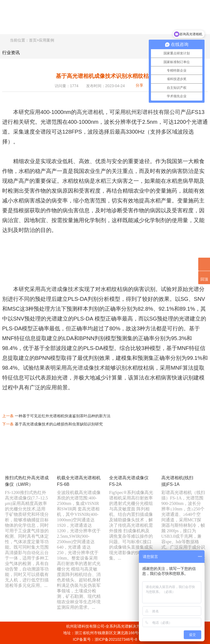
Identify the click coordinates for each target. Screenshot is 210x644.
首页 (33, 40)
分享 (139, 85)
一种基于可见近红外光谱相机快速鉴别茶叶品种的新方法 (63, 416)
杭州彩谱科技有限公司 (153, 112)
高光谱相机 (90, 112)
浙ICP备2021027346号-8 (116, 639)
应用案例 (46, 40)
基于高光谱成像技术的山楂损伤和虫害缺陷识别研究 (59, 424)
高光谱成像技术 (60, 289)
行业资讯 (11, 53)
